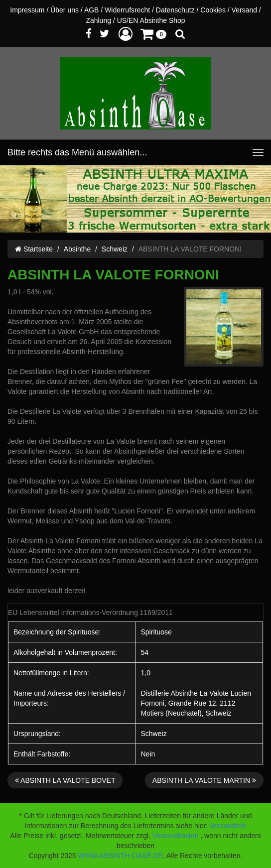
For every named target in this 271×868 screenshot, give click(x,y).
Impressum (27, 10)
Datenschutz (175, 10)
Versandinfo (228, 826)
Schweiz (115, 249)
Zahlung (98, 20)
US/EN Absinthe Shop (151, 20)
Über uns (65, 10)
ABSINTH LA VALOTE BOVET (65, 780)
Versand (244, 10)
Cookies (213, 10)
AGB (92, 10)
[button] (126, 34)
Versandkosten (176, 836)
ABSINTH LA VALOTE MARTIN (204, 780)
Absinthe (77, 249)
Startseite (34, 249)
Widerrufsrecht (127, 10)
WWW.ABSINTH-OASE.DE (120, 856)
